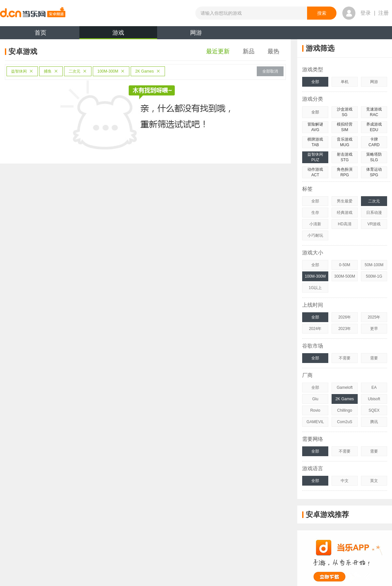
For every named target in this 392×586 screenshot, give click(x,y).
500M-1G (374, 276)
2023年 (345, 329)
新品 (249, 51)
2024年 (315, 329)
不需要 (345, 358)
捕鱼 (51, 71)
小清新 (315, 224)
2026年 (345, 317)
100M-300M (111, 71)
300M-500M (345, 276)
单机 (345, 82)
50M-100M (374, 265)
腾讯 (374, 422)
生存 (315, 213)
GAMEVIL (315, 422)
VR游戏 (374, 224)
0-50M (345, 265)
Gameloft (345, 388)
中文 (345, 481)
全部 (315, 82)
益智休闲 (22, 71)
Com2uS (345, 422)
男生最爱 (345, 201)
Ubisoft (374, 399)
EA (374, 388)
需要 (374, 358)
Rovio (315, 410)
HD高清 (344, 224)
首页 (41, 33)
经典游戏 (345, 213)
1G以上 (315, 288)
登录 (366, 13)
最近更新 (218, 51)
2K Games (148, 71)
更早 (374, 329)
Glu (315, 399)
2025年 (374, 317)
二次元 (78, 71)
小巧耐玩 (315, 235)
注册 (384, 13)
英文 (374, 481)
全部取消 (270, 71)
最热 (273, 51)
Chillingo (345, 410)
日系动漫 (374, 213)
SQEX (374, 410)
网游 (196, 33)
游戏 (118, 34)
